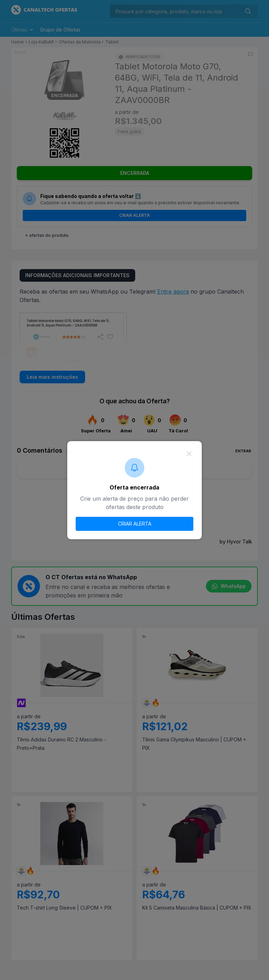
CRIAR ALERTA (135, 524)
